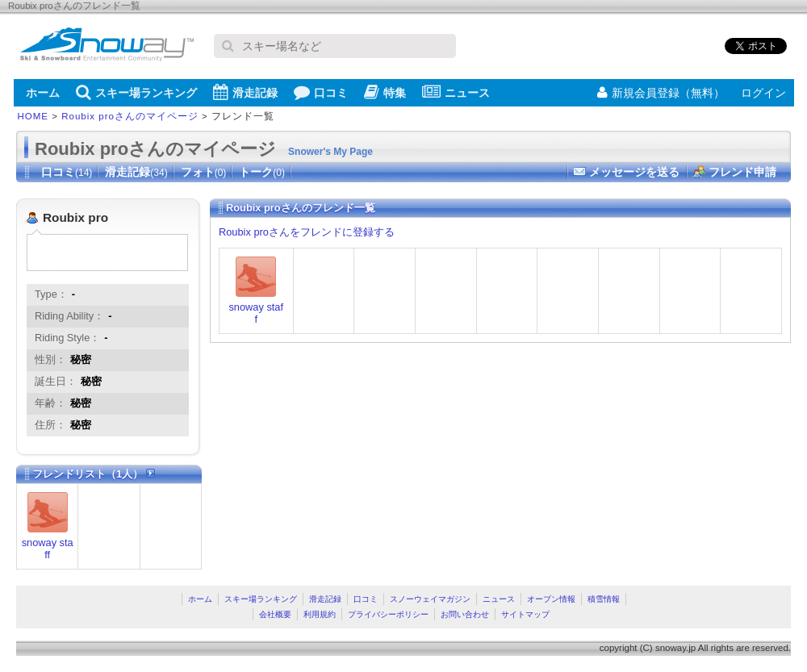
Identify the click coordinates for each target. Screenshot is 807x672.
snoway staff (48, 549)
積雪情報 (604, 599)
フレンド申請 (742, 172)
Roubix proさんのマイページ (130, 116)
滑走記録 (245, 92)
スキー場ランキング (136, 92)
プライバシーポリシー (388, 614)
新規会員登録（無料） (661, 93)
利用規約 (320, 614)
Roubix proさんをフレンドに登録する (307, 232)
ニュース (456, 92)
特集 (385, 92)
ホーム (43, 93)
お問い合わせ (465, 614)
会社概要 (275, 614)
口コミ (321, 92)
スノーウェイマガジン (430, 599)
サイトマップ (525, 614)
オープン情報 (551, 599)
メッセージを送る (634, 172)
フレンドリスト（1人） (94, 474)
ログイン (763, 93)
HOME (33, 116)
